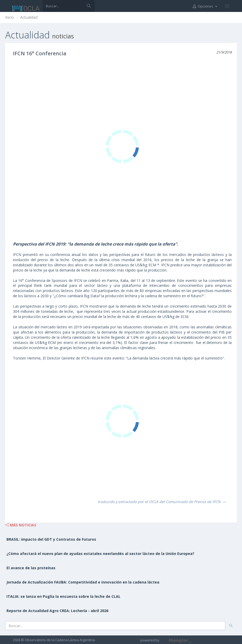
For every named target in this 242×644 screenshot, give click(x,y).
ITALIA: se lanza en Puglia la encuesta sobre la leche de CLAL (63, 596)
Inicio (10, 17)
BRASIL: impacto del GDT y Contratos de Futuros (51, 539)
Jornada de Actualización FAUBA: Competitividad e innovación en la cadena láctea (83, 582)
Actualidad (29, 17)
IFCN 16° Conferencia (40, 53)
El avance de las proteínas (31, 568)
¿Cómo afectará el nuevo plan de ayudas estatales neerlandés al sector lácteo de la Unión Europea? (100, 554)
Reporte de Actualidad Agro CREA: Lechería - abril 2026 (57, 611)
